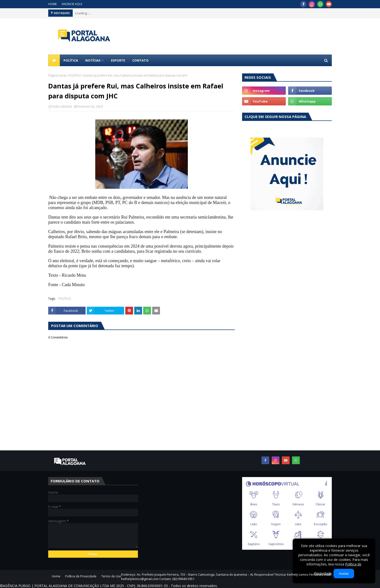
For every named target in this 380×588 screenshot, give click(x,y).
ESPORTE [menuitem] (118, 60)
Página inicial (57, 75)
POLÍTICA (75, 75)
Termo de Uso (111, 576)
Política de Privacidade (81, 576)
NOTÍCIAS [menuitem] (93, 60)
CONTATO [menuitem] (140, 60)
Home (56, 576)
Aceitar (344, 574)
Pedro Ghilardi (62, 106)
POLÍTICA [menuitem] (71, 60)
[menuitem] (54, 60)
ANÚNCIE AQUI (72, 4)
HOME (52, 4)
